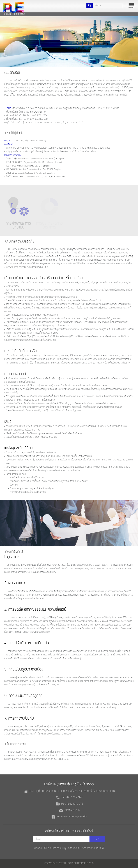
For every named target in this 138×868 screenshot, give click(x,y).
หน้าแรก (7, 14)
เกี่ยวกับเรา (20, 14)
